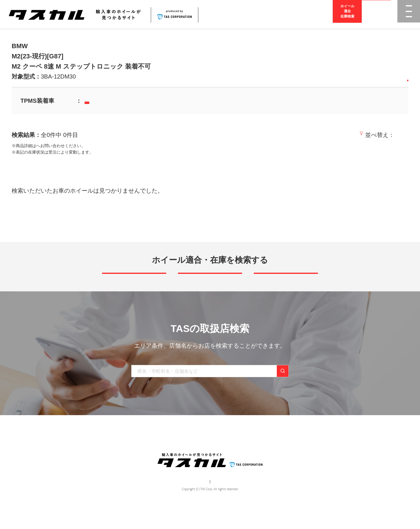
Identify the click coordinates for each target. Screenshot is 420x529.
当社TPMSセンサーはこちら (115, 101)
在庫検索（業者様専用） (295, 452)
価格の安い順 (350, 135)
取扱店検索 (377, 14)
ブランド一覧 (162, 452)
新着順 (319, 135)
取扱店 (42, 146)
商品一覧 (133, 452)
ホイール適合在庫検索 (347, 14)
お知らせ (225, 452)
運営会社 (192, 504)
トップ (110, 452)
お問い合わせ (254, 452)
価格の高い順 (390, 135)
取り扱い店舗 (196, 452)
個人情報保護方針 (220, 504)
